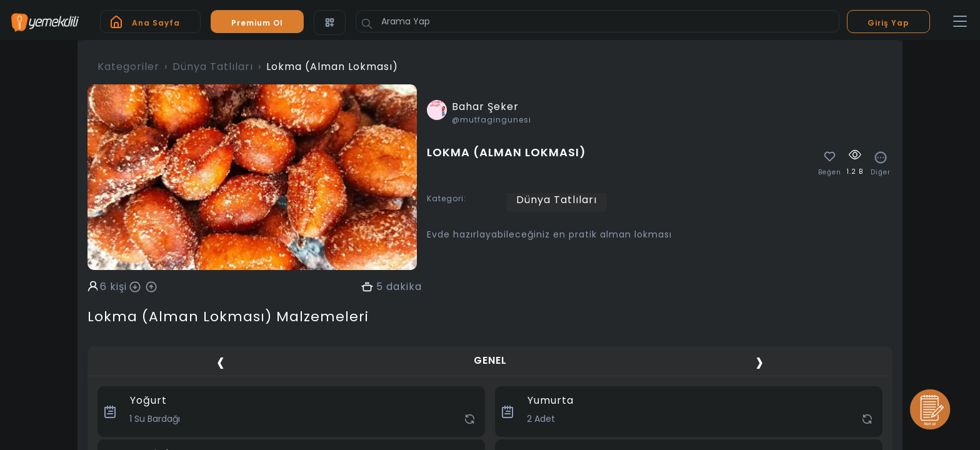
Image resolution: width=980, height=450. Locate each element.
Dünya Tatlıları (213, 67)
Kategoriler (128, 67)
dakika (404, 287)
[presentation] (221, 362)
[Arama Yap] (597, 21)
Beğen (830, 172)
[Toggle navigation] (960, 22)
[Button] (367, 24)
